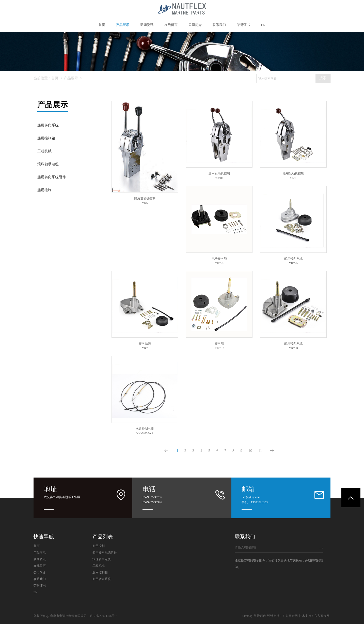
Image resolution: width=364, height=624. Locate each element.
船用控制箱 (100, 572)
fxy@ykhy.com (251, 497)
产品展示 (71, 78)
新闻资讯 (40, 559)
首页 (55, 78)
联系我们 (40, 579)
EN (36, 592)
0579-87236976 (152, 502)
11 (260, 451)
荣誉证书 (40, 586)
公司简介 (40, 572)
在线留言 (40, 566)
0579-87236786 (152, 497)
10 (250, 451)
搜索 (323, 78)
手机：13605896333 (255, 502)
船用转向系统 (102, 579)
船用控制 (99, 546)
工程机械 (99, 566)
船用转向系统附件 (105, 553)
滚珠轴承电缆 (102, 559)
